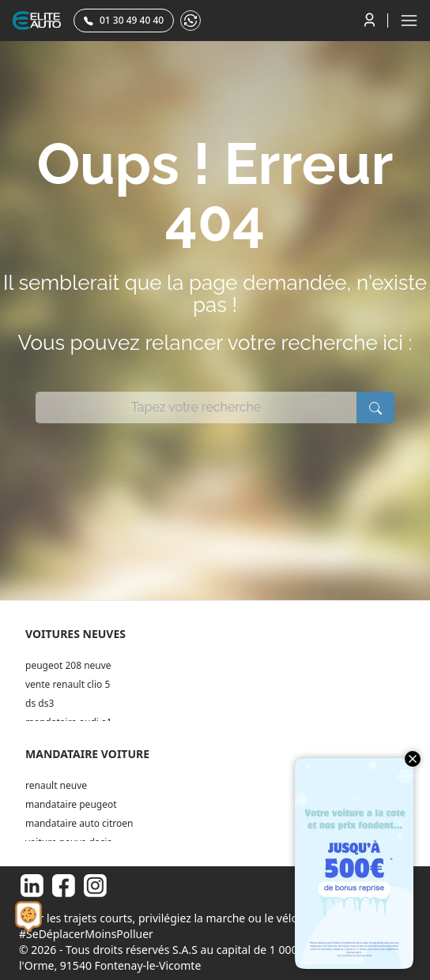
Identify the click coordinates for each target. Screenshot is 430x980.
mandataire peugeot (71, 804)
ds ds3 (40, 703)
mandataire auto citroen (79, 823)
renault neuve (56, 785)
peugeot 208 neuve (68, 665)
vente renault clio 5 (68, 684)
